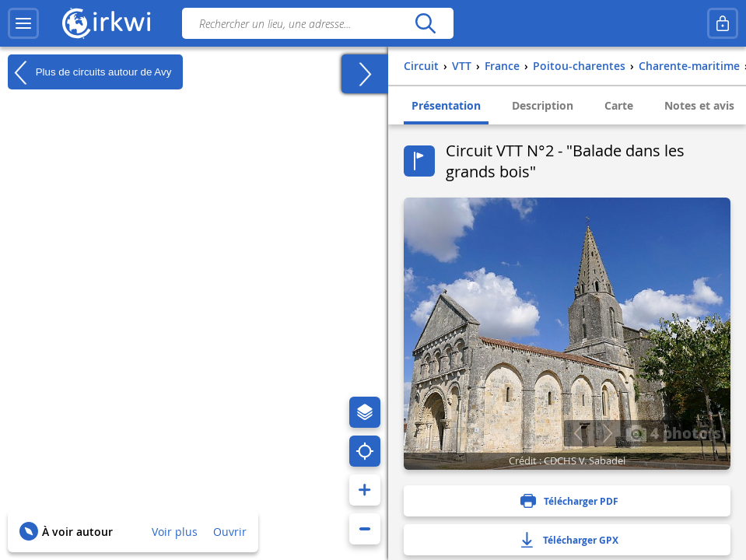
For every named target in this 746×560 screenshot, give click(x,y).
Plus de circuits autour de (89, 72)
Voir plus (175, 532)
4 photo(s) (676, 432)
